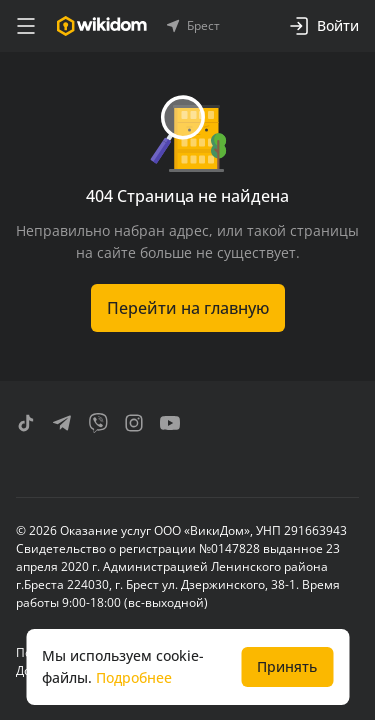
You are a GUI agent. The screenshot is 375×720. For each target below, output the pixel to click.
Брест (193, 26)
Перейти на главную (188, 308)
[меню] (26, 26)
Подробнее (134, 677)
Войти (324, 26)
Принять (287, 666)
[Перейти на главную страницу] (101, 26)
